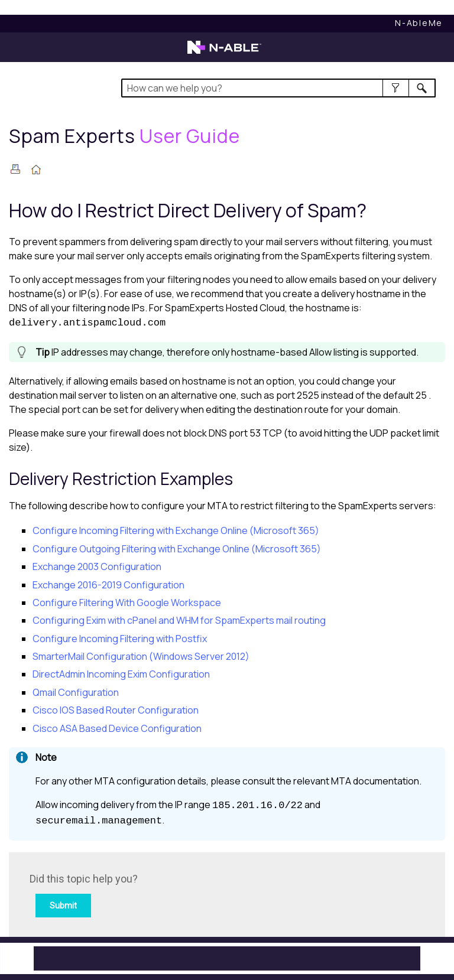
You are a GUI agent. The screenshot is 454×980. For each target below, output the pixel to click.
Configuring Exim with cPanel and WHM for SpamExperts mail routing (179, 620)
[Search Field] (278, 88)
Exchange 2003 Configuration (97, 566)
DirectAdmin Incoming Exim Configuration (121, 674)
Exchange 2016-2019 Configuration (108, 585)
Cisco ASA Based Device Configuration (117, 728)
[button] (396, 88)
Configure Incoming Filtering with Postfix (120, 639)
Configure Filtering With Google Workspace (127, 603)
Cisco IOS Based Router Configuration (116, 710)
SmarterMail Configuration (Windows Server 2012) (141, 656)
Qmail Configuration (76, 692)
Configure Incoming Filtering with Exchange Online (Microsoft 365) (176, 530)
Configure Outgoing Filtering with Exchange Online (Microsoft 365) (177, 549)
